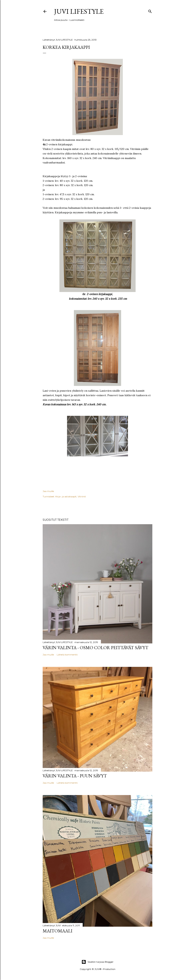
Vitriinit (82, 496)
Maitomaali (58, 931)
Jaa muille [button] (48, 491)
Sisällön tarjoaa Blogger (97, 962)
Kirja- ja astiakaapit (66, 496)
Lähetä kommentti (67, 655)
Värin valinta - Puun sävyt (75, 776)
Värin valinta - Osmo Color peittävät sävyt (96, 648)
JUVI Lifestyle (79, 11)
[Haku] (150, 11)
